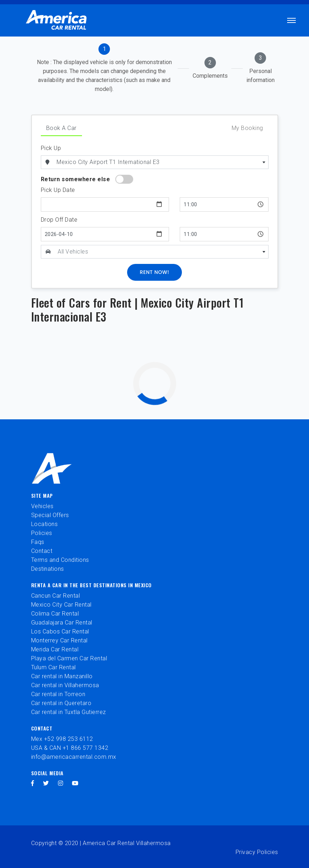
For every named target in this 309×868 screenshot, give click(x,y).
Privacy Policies (257, 852)
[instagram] (61, 783)
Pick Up (51, 148)
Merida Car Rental (55, 649)
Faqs (38, 542)
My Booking (247, 128)
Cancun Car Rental (56, 596)
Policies (42, 533)
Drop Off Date (59, 220)
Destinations (48, 569)
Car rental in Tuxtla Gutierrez (69, 712)
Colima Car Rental (55, 614)
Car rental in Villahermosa (65, 685)
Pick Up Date (58, 190)
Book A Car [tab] (61, 128)
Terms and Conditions (60, 560)
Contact (42, 551)
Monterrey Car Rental (59, 640)
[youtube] (75, 783)
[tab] (104, 68)
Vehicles (42, 506)
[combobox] (161, 162)
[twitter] (46, 783)
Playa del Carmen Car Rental (69, 658)
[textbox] (161, 252)
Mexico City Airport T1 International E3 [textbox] (108, 162)
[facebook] (33, 783)
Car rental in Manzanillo (62, 676)
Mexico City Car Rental (61, 605)
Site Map (42, 495)
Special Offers (50, 515)
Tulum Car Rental (54, 667)
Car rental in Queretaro (61, 703)
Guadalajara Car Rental (62, 623)
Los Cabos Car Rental (60, 631)
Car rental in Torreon (58, 694)
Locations (45, 524)
